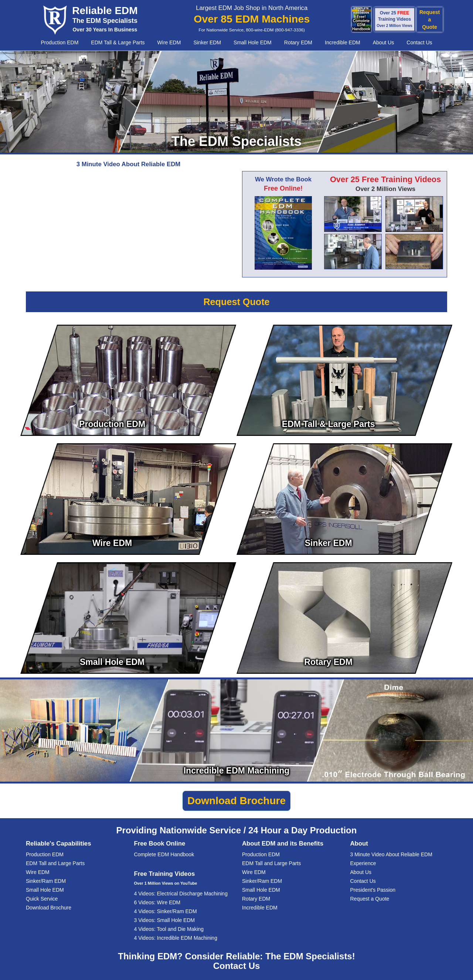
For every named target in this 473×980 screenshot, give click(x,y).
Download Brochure (49, 908)
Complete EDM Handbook (164, 854)
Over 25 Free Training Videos (385, 179)
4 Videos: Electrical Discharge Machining (181, 894)
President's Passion (373, 890)
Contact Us (419, 42)
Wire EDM (169, 42)
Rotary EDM (298, 42)
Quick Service (42, 899)
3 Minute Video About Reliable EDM (391, 854)
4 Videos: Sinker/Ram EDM (166, 911)
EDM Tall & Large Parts (118, 42)
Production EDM (59, 42)
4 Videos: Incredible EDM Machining (176, 938)
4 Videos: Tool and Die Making (169, 929)
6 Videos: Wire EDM (157, 902)
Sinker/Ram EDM (46, 881)
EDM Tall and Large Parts (55, 863)
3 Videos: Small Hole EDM (165, 920)
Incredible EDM (343, 42)
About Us (384, 42)
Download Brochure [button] (236, 801)
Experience (363, 863)
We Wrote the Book (283, 179)
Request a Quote (370, 899)
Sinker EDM (207, 42)
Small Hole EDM (253, 42)
